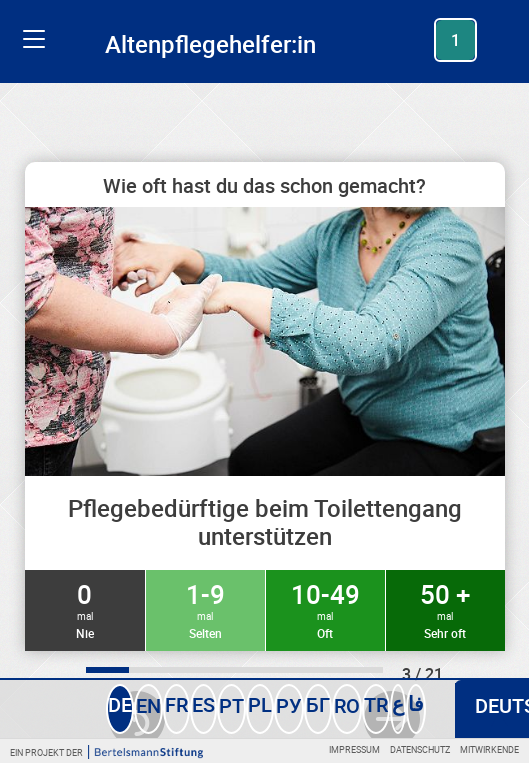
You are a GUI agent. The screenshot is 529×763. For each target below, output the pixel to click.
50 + (445, 609)
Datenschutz (420, 749)
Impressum (354, 749)
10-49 (325, 609)
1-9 (205, 609)
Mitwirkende (489, 749)
